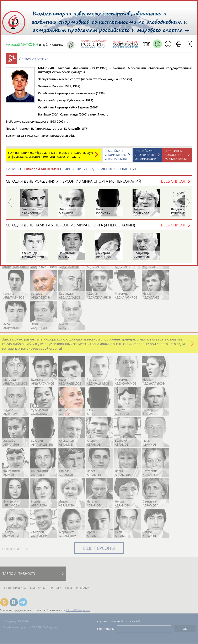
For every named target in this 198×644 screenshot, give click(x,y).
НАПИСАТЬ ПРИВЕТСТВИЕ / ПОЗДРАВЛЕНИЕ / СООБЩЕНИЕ (71, 171)
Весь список (173, 183)
